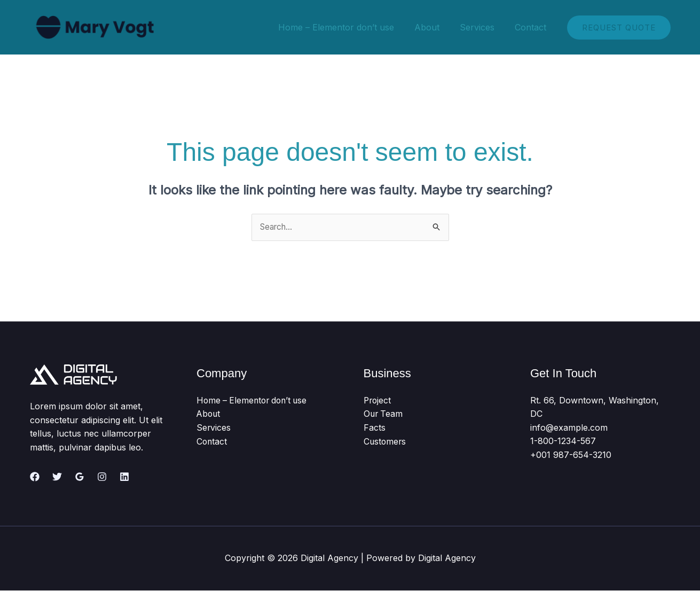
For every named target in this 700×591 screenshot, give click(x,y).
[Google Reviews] (80, 477)
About (435, 27)
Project (378, 400)
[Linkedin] (124, 477)
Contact (532, 27)
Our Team (384, 414)
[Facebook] (35, 477)
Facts (375, 427)
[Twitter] (57, 477)
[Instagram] (102, 477)
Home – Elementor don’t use (347, 27)
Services (482, 27)
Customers (386, 441)
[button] (619, 28)
